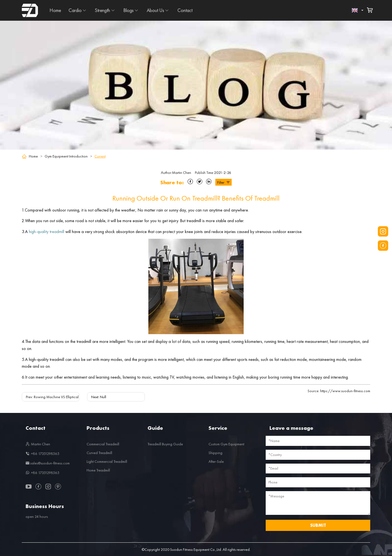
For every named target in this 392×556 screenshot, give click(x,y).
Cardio (75, 10)
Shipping (215, 453)
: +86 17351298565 (42, 454)
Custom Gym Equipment (226, 444)
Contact (185, 10)
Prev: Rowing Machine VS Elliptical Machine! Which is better (72, 397)
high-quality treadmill (47, 232)
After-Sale (216, 461)
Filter (224, 182)
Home (55, 10)
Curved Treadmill (99, 453)
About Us (155, 10)
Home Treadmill (98, 470)
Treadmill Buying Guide (165, 444)
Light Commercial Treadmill (107, 461)
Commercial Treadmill (103, 444)
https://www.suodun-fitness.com (339, 391)
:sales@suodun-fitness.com (48, 463)
